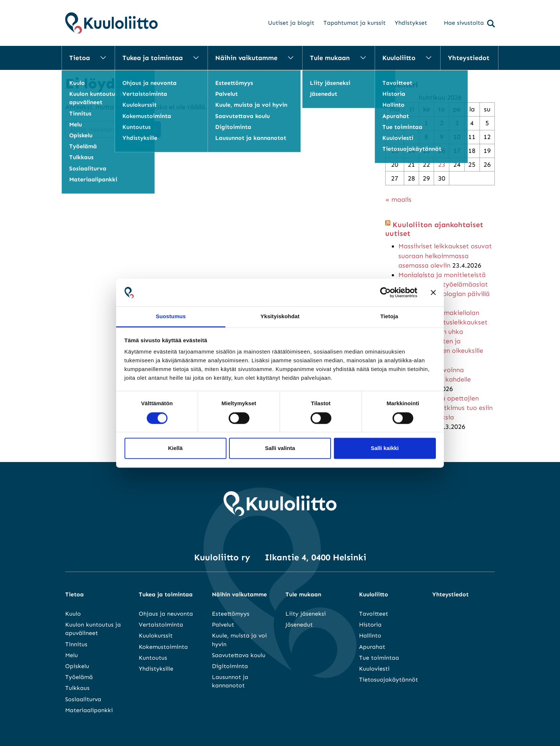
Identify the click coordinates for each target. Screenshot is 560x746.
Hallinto (370, 636)
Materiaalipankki (89, 710)
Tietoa (80, 58)
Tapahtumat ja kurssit (354, 23)
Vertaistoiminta (161, 625)
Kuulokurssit (156, 636)
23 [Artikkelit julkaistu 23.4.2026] (442, 165)
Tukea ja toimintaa (153, 58)
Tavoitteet (374, 614)
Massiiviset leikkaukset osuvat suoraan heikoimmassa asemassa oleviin (445, 256)
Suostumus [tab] (171, 317)
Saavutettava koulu (239, 655)
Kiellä (175, 448)
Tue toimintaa (379, 658)
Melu (72, 655)
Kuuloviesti (374, 669)
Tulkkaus (77, 688)
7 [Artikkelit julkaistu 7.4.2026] (411, 137)
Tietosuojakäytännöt (389, 680)
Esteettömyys (231, 614)
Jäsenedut (299, 625)
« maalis (398, 200)
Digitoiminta (230, 666)
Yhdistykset (411, 23)
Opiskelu (77, 666)
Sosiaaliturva (83, 699)
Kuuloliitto (399, 58)
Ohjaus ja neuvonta (166, 614)
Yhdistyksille (156, 669)
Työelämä (79, 677)
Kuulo (73, 614)
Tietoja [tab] (389, 317)
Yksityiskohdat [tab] (280, 317)
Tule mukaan (330, 58)
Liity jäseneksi (306, 614)
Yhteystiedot (469, 58)
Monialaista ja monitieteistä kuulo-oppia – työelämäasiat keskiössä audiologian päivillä (444, 284)
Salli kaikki (385, 448)
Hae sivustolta (469, 23)
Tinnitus (76, 644)
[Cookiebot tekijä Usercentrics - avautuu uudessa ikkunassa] (385, 292)
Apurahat (372, 647)
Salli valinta (280, 448)
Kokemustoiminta (163, 647)
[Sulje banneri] (433, 292)
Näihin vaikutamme (246, 58)
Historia (370, 625)
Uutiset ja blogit (291, 23)
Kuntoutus (153, 658)
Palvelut (223, 625)
